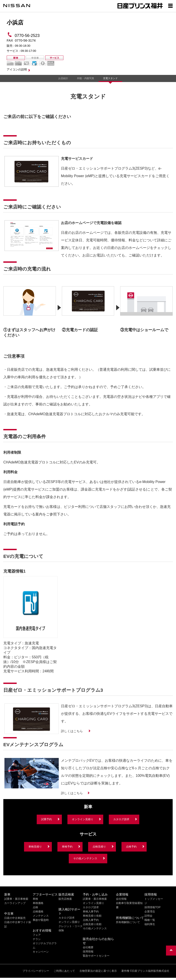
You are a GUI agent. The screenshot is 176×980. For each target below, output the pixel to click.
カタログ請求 (121, 819)
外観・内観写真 (86, 78)
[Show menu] (170, 6)
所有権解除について (128, 922)
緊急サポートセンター (96, 956)
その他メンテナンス (85, 858)
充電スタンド (110, 78)
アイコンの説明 (17, 69)
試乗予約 (47, 819)
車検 (35, 899)
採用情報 (88, 952)
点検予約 (131, 847)
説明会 (148, 916)
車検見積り (35, 847)
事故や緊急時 (41, 920)
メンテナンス (41, 916)
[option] (30, 311)
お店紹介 (63, 78)
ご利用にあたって (64, 971)
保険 (61, 930)
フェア (37, 935)
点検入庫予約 (91, 920)
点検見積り (99, 847)
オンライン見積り (83, 819)
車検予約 (67, 847)
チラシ (37, 939)
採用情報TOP (152, 907)
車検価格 (38, 903)
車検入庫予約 (91, 912)
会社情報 (121, 899)
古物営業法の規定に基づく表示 (98, 971)
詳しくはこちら (72, 731)
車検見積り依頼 (92, 916)
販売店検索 (65, 899)
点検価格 (38, 912)
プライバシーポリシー (36, 971)
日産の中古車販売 (15, 918)
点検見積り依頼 (92, 924)
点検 (35, 907)
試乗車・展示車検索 (16, 899)
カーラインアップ (15, 903)
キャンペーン (41, 952)
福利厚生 (150, 924)
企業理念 (150, 912)
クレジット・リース (71, 926)
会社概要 (88, 947)
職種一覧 (150, 920)
